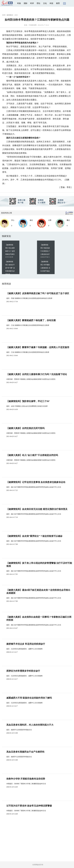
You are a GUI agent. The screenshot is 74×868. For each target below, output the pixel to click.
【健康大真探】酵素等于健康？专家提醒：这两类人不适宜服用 (38, 347)
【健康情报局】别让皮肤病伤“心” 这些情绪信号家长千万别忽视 (10, 251)
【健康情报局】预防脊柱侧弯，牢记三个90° (28, 401)
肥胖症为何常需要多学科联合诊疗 (23, 671)
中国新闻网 (33, 25)
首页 (4, 15)
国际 (26, 3)
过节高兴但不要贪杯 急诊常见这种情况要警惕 (29, 806)
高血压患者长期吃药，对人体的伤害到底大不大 (30, 725)
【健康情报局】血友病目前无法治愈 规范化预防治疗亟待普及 (37, 509)
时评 (32, 3)
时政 (19, 3)
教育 (58, 3)
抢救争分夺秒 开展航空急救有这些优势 (26, 779)
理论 (38, 3)
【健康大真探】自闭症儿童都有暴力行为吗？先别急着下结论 (37, 374)
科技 (51, 3)
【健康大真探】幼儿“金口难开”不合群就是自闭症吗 (32, 455)
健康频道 (10, 15)
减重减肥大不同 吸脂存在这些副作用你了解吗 (29, 698)
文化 (45, 3)
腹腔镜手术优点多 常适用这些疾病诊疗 (26, 644)
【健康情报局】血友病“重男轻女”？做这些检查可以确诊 (34, 536)
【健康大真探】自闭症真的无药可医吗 (25, 428)
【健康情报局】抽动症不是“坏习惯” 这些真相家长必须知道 (10, 268)
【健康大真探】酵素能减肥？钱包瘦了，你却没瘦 (31, 320)
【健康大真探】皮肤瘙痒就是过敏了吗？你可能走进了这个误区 (38, 293)
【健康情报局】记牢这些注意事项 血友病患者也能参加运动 (36, 482)
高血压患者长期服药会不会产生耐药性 (25, 752)
